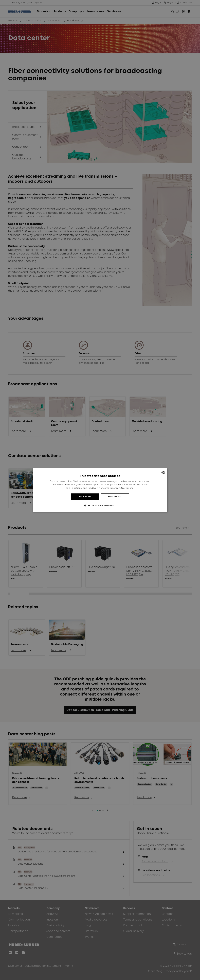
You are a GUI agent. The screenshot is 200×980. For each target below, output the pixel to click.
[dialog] (100, 490)
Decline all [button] (115, 497)
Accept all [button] (85, 497)
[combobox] (163, 472)
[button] (100, 506)
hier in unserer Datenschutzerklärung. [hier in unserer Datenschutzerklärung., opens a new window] (114, 488)
